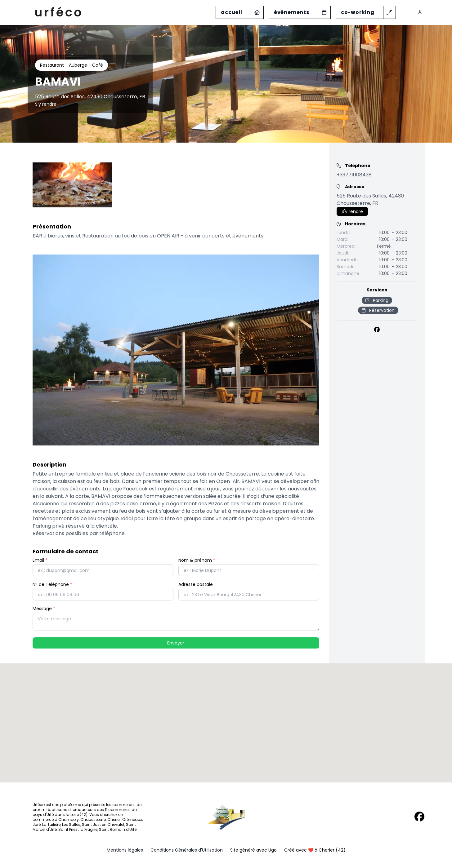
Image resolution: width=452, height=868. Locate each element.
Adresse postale (196, 584)
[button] (226, 717)
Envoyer (176, 643)
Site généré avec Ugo (253, 850)
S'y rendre (46, 104)
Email (40, 560)
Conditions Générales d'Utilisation (187, 850)
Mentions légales (125, 850)
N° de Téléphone (52, 584)
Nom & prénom (197, 560)
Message (44, 609)
